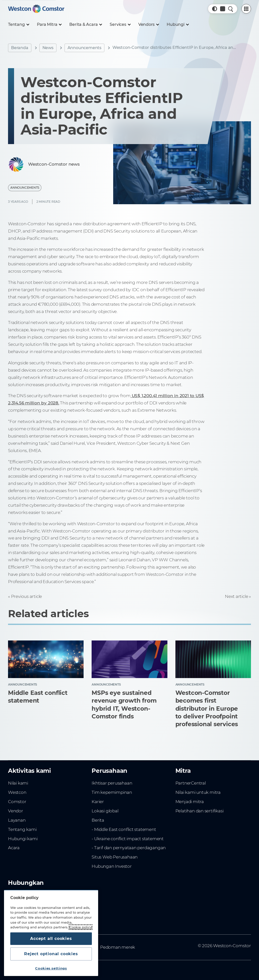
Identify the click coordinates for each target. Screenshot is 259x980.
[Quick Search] (231, 9)
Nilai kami (18, 783)
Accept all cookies (51, 939)
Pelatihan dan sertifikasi (200, 811)
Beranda (20, 48)
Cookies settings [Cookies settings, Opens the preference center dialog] (51, 968)
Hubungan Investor (112, 866)
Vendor (16, 811)
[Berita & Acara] (85, 25)
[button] (215, 9)
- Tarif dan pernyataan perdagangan (129, 848)
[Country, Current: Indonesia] (223, 9)
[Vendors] (149, 25)
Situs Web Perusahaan (115, 857)
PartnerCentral (191, 783)
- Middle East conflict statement (124, 829)
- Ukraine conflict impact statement (128, 839)
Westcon (17, 792)
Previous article (27, 596)
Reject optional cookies (51, 954)
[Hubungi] (178, 25)
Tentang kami (22, 829)
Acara (14, 848)
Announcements (84, 48)
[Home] (36, 9)
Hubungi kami (23, 839)
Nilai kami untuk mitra (198, 792)
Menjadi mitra (190, 802)
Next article (236, 596)
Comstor (17, 802)
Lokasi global (105, 811)
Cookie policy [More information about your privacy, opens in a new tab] (81, 927)
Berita (98, 820)
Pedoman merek (118, 947)
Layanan (17, 820)
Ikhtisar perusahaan (112, 783)
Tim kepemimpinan (112, 792)
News (48, 48)
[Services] (120, 25)
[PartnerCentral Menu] (246, 9)
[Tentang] (18, 25)
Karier (98, 802)
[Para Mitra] (49, 25)
